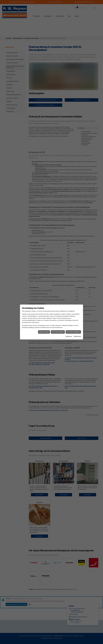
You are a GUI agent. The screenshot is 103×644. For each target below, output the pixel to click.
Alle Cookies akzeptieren (73, 228)
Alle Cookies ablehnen (58, 228)
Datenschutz (77, 233)
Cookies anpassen (44, 228)
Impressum (69, 233)
